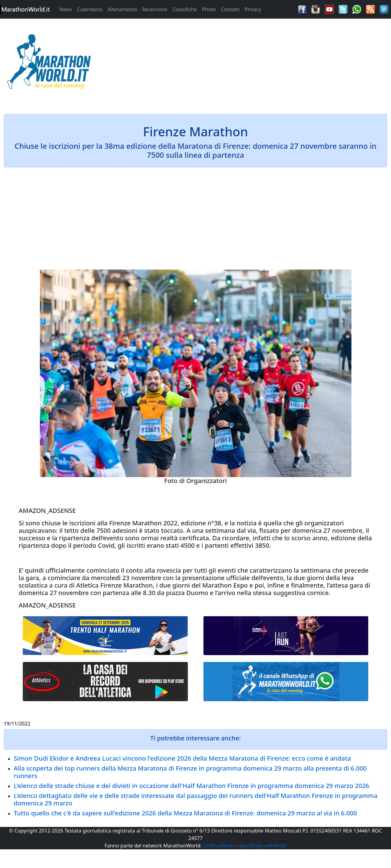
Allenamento (122, 9)
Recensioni (155, 9)
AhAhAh (277, 846)
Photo (209, 9)
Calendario (90, 9)
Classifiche (185, 9)
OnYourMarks (219, 846)
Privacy (253, 9)
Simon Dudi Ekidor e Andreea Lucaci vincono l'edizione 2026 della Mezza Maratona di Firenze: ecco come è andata (182, 758)
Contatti (230, 9)
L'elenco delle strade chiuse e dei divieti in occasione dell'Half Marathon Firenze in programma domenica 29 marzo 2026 (191, 786)
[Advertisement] (244, 63)
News (66, 9)
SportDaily (251, 846)
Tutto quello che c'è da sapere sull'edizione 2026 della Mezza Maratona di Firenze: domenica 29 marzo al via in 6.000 (185, 813)
